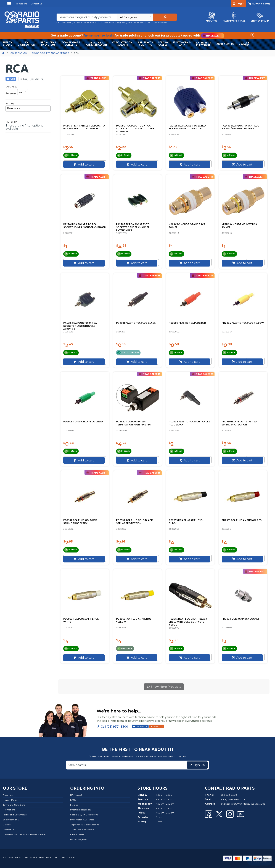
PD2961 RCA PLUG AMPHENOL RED (242, 520)
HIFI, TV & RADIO (8, 44)
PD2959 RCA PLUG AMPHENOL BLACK (186, 522)
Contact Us (142, 726)
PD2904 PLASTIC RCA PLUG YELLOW (243, 323)
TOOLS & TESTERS (244, 44)
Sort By (10, 104)
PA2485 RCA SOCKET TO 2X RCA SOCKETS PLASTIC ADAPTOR (187, 127)
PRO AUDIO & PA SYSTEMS (48, 44)
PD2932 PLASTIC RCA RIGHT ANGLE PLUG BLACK (189, 423)
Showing (11, 87)
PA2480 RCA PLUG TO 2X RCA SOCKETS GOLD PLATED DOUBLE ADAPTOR (135, 129)
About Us (158, 726)
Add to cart (86, 165)
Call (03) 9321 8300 (114, 727)
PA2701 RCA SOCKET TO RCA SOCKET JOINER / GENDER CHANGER (85, 226)
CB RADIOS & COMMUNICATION (96, 44)
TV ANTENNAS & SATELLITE (71, 44)
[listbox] (135, 17)
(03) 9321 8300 (160, 22)
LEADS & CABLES (163, 44)
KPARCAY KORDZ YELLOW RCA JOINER (239, 226)
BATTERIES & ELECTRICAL (203, 44)
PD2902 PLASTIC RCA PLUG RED (187, 323)
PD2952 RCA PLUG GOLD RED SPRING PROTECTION (80, 522)
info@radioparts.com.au (234, 799)
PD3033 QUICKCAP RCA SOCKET (240, 619)
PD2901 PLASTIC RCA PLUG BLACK (136, 323)
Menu (10, 5)
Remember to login (99, 36)
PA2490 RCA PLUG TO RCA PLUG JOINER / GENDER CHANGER (240, 127)
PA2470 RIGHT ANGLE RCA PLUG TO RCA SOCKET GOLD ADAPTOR (84, 127)
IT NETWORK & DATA (182, 44)
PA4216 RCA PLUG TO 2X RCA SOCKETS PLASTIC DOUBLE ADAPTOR (80, 326)
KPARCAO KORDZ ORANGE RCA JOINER (187, 226)
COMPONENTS (225, 44)
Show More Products (166, 687)
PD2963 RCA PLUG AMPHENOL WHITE (81, 620)
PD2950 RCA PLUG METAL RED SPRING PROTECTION (239, 423)
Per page (11, 93)
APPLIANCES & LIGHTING (145, 44)
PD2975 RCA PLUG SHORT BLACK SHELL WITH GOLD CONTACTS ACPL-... (188, 622)
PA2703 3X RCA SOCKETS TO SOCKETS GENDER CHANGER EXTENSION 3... (133, 227)
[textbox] (87, 17)
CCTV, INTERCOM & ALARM (122, 44)
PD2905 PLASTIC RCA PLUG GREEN (83, 422)
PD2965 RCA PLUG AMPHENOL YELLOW (134, 620)
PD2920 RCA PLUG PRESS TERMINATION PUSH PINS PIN (133, 423)
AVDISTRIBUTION (26, 44)
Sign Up (199, 765)
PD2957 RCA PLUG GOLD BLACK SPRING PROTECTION (134, 522)
